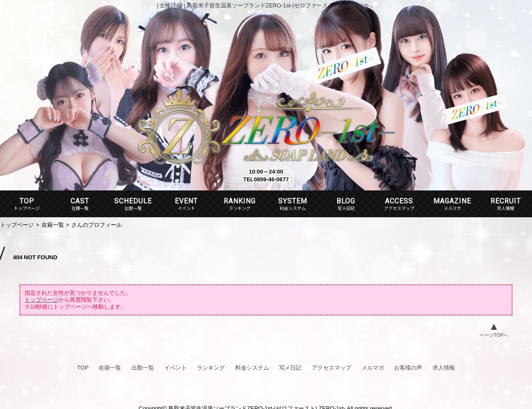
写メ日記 (290, 368)
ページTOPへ (494, 335)
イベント (176, 368)
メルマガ (373, 368)
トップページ (17, 225)
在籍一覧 (53, 225)
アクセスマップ (332, 368)
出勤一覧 (143, 368)
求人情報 (444, 368)
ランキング (211, 368)
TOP (27, 201)
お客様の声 (408, 368)
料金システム (252, 368)
